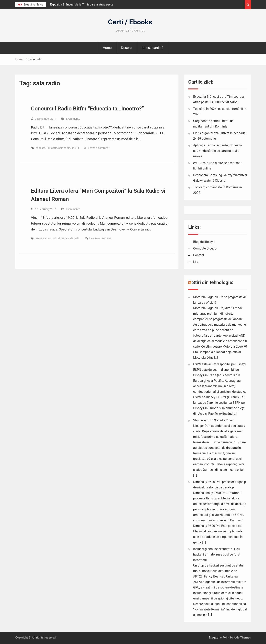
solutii (75, 148)
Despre (126, 48)
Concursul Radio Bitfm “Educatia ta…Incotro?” (87, 109)
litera (64, 238)
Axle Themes (242, 638)
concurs (40, 148)
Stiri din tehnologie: (213, 282)
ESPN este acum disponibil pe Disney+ (220, 364)
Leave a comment (99, 148)
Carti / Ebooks (130, 22)
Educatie (52, 148)
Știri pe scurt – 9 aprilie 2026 (213, 420)
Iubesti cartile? (153, 48)
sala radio (64, 148)
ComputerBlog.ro (205, 248)
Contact (199, 255)
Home (107, 48)
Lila (196, 262)
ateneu (40, 238)
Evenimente (73, 119)
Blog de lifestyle (204, 242)
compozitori (52, 238)
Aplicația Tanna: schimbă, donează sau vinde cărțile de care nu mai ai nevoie (218, 151)
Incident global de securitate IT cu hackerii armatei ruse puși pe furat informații (217, 554)
